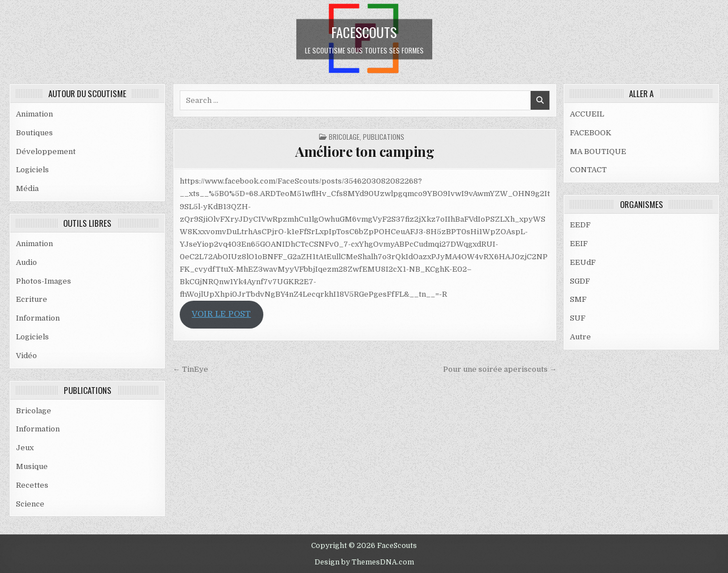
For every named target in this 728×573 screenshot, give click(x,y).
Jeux (25, 448)
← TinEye (191, 369)
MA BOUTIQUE (598, 151)
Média (27, 188)
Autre (580, 337)
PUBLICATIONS (384, 137)
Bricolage (34, 411)
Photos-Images (44, 281)
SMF (578, 299)
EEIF (579, 244)
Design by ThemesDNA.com (364, 562)
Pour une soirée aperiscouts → (500, 369)
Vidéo (26, 356)
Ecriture (32, 299)
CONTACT (588, 170)
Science (30, 504)
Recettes (32, 485)
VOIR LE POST (221, 314)
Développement (46, 151)
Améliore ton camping (365, 151)
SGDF (580, 281)
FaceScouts (364, 31)
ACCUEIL (587, 114)
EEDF (580, 225)
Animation (34, 114)
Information (38, 318)
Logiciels (32, 170)
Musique (32, 466)
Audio (26, 262)
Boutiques (34, 133)
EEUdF (583, 262)
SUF (578, 318)
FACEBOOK (591, 133)
